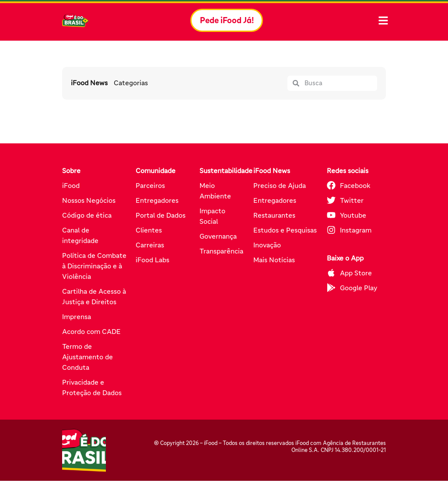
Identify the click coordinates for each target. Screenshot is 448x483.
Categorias (131, 85)
